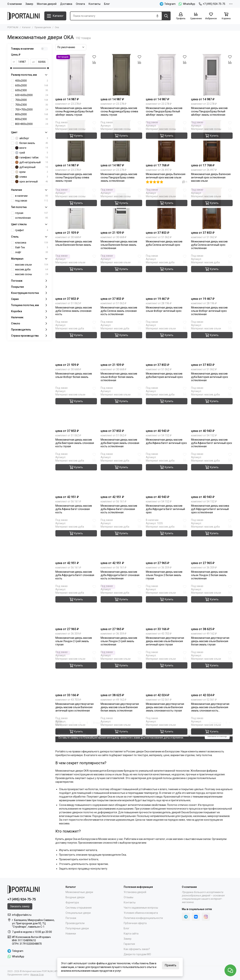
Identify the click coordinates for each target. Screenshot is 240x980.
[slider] (11, 68)
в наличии (32, 196)
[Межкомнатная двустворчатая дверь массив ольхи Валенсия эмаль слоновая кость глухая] (167, 671)
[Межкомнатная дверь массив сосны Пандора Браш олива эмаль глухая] (76, 141)
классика (32, 243)
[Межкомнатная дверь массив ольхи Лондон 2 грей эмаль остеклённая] (121, 605)
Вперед (99, 723)
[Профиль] (181, 16)
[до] (42, 62)
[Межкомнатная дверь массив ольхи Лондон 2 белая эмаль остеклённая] (212, 539)
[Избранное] (211, 16)
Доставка (66, 4)
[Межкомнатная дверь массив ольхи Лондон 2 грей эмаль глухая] (76, 605)
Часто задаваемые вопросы (141, 908)
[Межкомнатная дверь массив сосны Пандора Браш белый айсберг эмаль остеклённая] (212, 75)
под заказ (32, 201)
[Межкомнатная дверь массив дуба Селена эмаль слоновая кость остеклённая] (121, 274)
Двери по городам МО (137, 954)
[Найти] (166, 16)
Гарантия (129, 944)
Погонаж (71, 918)
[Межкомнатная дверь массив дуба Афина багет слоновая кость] (76, 473)
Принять (170, 965)
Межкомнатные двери (79, 892)
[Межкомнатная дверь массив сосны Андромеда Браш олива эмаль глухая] (121, 75)
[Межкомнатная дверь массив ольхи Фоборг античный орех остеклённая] (212, 274)
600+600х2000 (32, 95)
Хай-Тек (32, 247)
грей (32, 153)
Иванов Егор (37, 975)
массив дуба (32, 269)
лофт (32, 252)
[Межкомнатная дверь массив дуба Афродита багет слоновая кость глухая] (76, 539)
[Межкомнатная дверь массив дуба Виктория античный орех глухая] (167, 340)
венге (32, 148)
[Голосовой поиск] (157, 16)
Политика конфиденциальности (143, 918)
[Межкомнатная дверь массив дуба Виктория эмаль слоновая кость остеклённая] (121, 406)
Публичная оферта (135, 923)
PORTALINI (13, 27)
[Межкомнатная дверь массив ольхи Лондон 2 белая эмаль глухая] (167, 539)
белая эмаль (32, 143)
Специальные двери (78, 913)
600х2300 (32, 90)
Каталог (26, 27)
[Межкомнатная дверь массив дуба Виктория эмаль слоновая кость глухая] (76, 406)
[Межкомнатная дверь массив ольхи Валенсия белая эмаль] (76, 208)
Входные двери (75, 897)
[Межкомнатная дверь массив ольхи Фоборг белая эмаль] (76, 340)
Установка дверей (135, 892)
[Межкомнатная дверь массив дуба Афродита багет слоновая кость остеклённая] (121, 539)
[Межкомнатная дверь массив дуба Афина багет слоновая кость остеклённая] (121, 473)
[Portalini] (24, 16)
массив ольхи (32, 265)
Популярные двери (77, 928)
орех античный (32, 182)
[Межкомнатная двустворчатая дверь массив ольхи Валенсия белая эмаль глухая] (212, 605)
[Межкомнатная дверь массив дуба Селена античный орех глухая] (167, 208)
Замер (29, 4)
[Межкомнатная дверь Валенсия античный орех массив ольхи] (167, 141)
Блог (107, 4)
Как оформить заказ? (137, 949)
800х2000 (32, 114)
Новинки (71, 934)
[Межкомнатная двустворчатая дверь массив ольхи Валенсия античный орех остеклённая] (76, 671)
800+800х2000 (32, 124)
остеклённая (32, 218)
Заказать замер (217, 736)
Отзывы (128, 897)
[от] (23, 62)
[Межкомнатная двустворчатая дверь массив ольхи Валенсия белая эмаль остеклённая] (121, 671)
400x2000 (32, 81)
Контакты (95, 4)
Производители (43, 27)
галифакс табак (32, 157)
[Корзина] (226, 16)
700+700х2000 (32, 110)
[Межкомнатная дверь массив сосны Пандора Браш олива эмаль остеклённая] (121, 141)
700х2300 (32, 105)
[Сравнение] (196, 16)
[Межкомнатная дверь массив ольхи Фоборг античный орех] (167, 274)
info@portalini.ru (22, 915)
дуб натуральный (32, 162)
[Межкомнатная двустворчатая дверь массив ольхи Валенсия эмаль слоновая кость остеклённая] (212, 671)
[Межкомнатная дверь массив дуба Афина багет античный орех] (167, 406)
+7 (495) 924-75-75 (212, 4)
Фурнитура (72, 902)
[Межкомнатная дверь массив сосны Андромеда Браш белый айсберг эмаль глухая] (76, 75)
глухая (32, 213)
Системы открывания (79, 908)
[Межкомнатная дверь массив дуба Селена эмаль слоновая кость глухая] (76, 274)
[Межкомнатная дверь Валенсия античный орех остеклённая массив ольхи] (212, 141)
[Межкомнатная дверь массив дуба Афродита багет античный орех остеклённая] (212, 473)
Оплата (80, 4)
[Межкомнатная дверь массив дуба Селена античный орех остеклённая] (212, 208)
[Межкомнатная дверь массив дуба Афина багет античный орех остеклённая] (212, 406)
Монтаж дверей (47, 4)
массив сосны (32, 274)
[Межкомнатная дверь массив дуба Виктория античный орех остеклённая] (212, 340)
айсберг (32, 138)
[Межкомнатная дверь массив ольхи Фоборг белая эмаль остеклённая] (121, 340)
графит (32, 230)
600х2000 (32, 85)
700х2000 (32, 100)
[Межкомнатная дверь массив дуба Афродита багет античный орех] (167, 473)
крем (32, 172)
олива (32, 177)
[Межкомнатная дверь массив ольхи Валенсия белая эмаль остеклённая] (121, 208)
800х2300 (32, 119)
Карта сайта (131, 934)
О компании (15, 4)
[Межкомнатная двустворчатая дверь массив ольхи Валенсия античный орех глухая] (167, 605)
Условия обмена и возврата (141, 913)
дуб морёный (32, 167)
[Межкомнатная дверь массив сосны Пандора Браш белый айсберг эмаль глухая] (167, 75)
